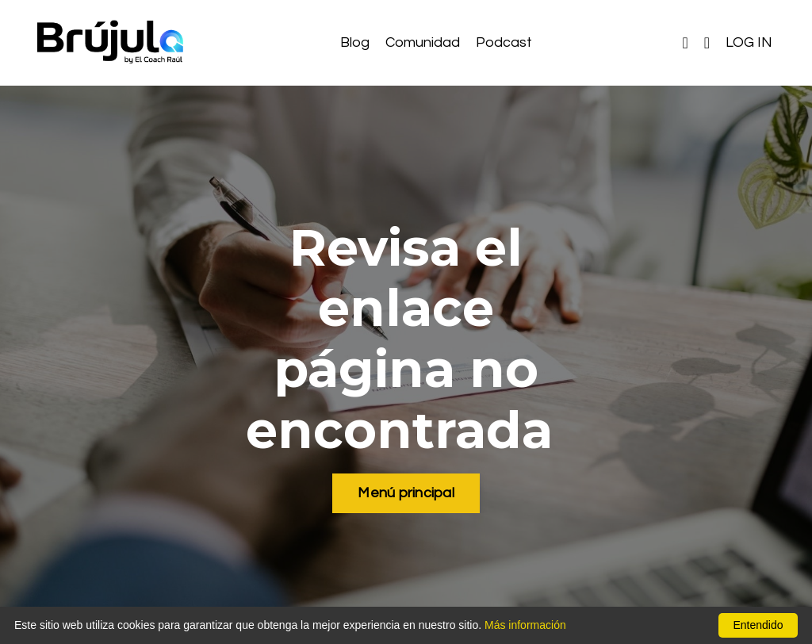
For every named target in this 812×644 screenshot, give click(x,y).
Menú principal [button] (406, 493)
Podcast (504, 42)
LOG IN (749, 42)
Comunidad (423, 42)
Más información (525, 625)
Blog (355, 42)
